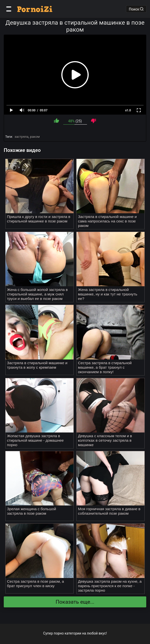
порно (59, 633)
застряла (21, 137)
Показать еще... (75, 602)
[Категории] (9, 9)
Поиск (136, 9)
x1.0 (128, 110)
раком (35, 137)
